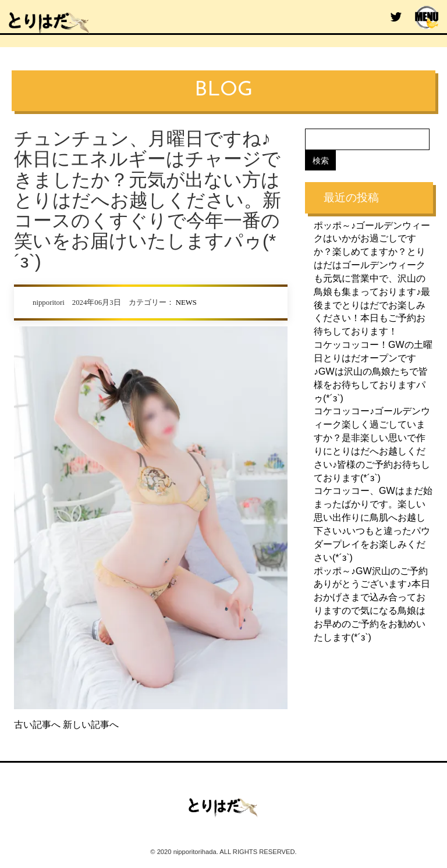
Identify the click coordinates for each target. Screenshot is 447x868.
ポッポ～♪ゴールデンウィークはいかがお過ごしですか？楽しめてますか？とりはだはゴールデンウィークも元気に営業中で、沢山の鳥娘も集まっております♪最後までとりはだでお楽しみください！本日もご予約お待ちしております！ (372, 278)
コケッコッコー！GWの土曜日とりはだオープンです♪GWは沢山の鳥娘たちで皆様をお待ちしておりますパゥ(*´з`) (373, 371)
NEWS (186, 303)
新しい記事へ (91, 725)
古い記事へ (37, 725)
